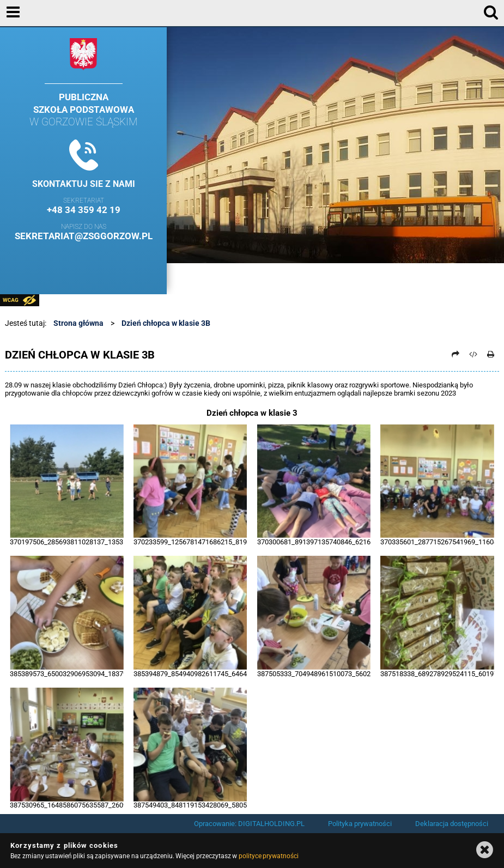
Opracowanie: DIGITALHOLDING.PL (249, 824)
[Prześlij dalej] (456, 354)
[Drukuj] (491, 354)
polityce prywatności (269, 856)
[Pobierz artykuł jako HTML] (473, 354)
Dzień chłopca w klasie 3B (166, 323)
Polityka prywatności (360, 824)
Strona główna (78, 323)
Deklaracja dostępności (452, 824)
